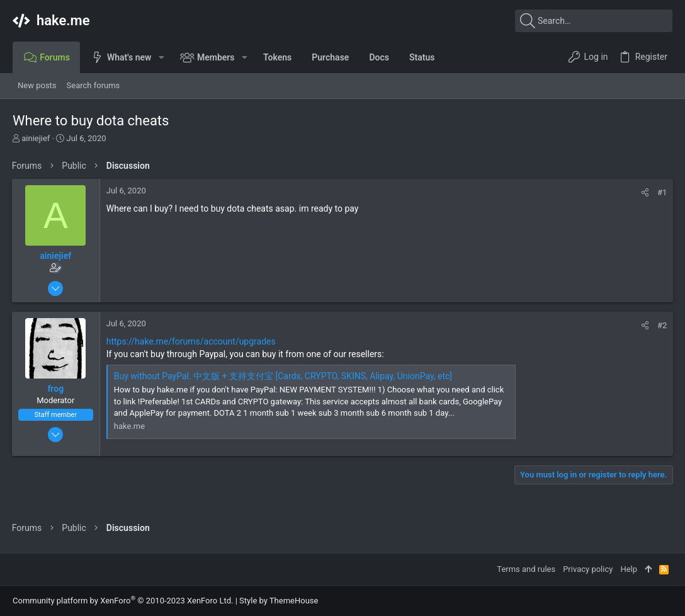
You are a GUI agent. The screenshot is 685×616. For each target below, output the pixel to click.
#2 (661, 325)
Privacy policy (588, 569)
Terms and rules (526, 569)
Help (629, 569)
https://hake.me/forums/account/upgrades (192, 341)
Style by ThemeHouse (279, 601)
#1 (661, 192)
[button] (161, 57)
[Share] (644, 192)
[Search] (594, 21)
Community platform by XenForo (123, 601)
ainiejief (36, 138)
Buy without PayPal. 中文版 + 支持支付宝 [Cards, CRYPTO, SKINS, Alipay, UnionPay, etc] (284, 376)
